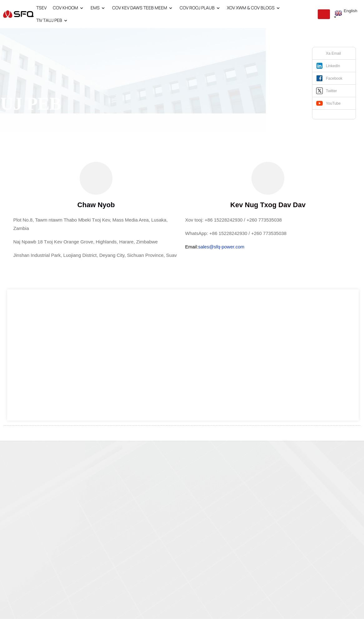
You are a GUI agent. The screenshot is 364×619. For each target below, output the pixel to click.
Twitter (331, 91)
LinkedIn (333, 66)
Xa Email (333, 53)
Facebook (334, 78)
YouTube (333, 103)
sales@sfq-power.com (221, 247)
